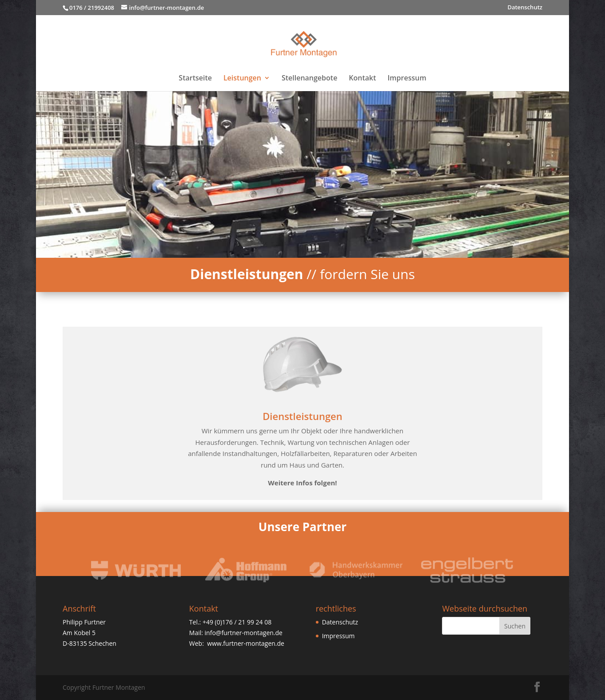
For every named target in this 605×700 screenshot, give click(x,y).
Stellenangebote (309, 79)
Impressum (407, 79)
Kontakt (362, 79)
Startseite (195, 79)
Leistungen (242, 79)
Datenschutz (525, 8)
